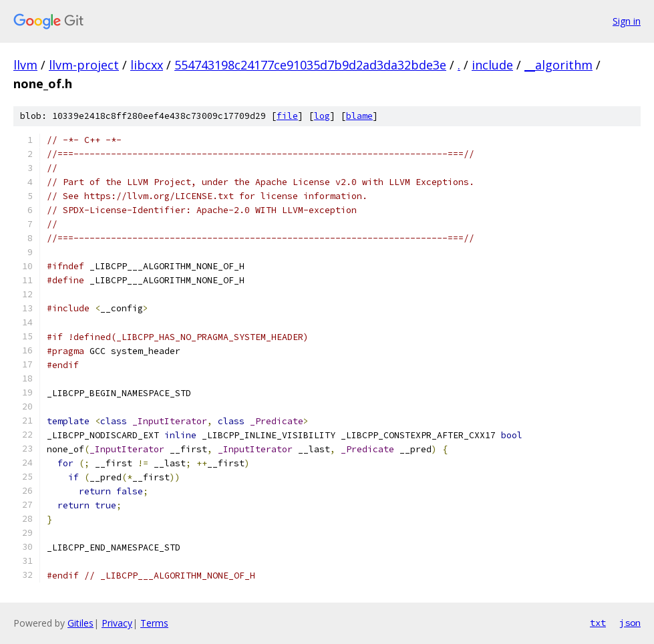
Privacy (117, 623)
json (630, 623)
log (322, 116)
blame (359, 116)
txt (598, 623)
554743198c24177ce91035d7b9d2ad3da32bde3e (310, 65)
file (287, 116)
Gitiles (80, 623)
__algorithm (558, 65)
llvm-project (84, 65)
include (492, 65)
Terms (154, 623)
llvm (25, 65)
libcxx (147, 65)
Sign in (627, 21)
